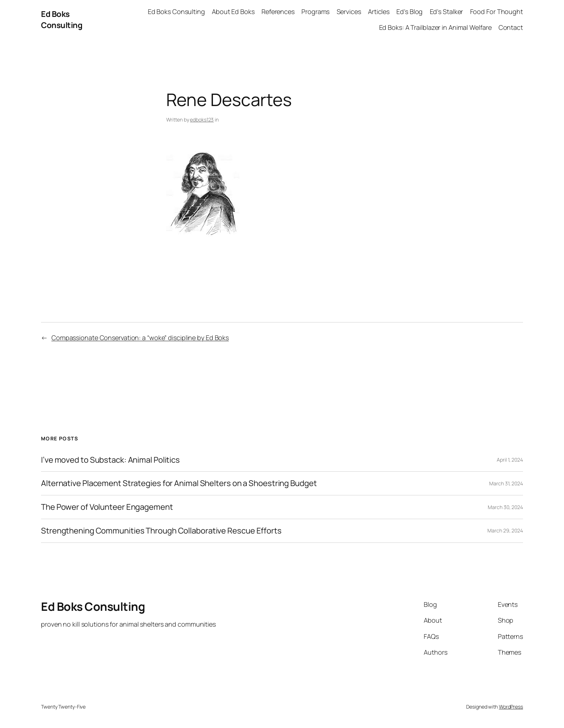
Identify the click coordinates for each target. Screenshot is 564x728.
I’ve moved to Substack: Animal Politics (110, 460)
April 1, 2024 (510, 460)
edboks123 (202, 120)
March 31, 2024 (506, 483)
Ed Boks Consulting (62, 20)
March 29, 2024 (505, 530)
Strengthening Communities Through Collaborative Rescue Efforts (161, 531)
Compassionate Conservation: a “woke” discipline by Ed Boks (140, 338)
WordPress (511, 707)
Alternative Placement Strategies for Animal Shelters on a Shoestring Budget (179, 483)
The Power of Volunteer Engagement (107, 507)
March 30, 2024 (505, 507)
